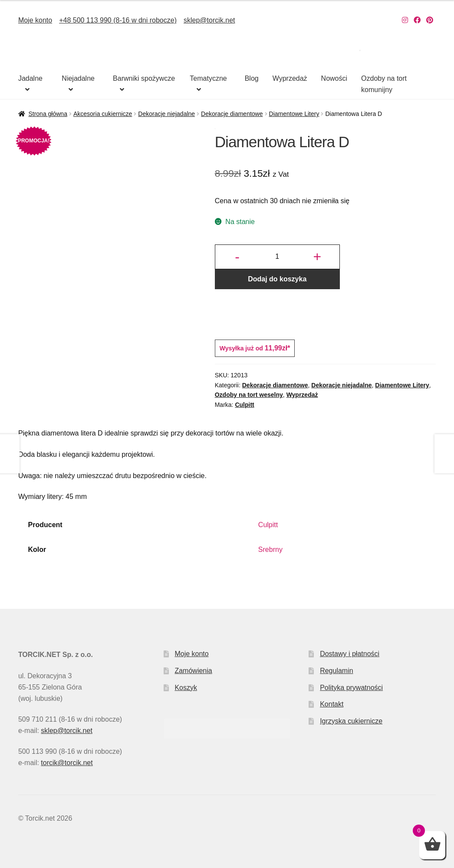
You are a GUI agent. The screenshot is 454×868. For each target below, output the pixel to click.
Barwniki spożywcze (144, 78)
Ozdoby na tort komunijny (384, 84)
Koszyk (186, 688)
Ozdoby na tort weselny (249, 395)
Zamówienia (193, 671)
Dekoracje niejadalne (166, 114)
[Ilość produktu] (277, 257)
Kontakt (332, 704)
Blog (252, 78)
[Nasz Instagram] (405, 20)
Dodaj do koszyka (277, 279)
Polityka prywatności (351, 688)
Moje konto (35, 20)
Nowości (334, 78)
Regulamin (336, 671)
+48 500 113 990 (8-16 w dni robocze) (118, 20)
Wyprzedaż (290, 78)
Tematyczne (208, 78)
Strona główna (48, 114)
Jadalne (30, 78)
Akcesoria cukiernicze (103, 114)
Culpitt (244, 405)
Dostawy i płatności (350, 654)
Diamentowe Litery (294, 114)
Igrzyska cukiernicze (351, 721)
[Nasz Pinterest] (430, 20)
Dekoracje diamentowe (232, 114)
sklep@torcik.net (209, 20)
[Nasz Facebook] (417, 20)
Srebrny (270, 550)
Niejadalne (78, 78)
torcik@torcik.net (67, 763)
